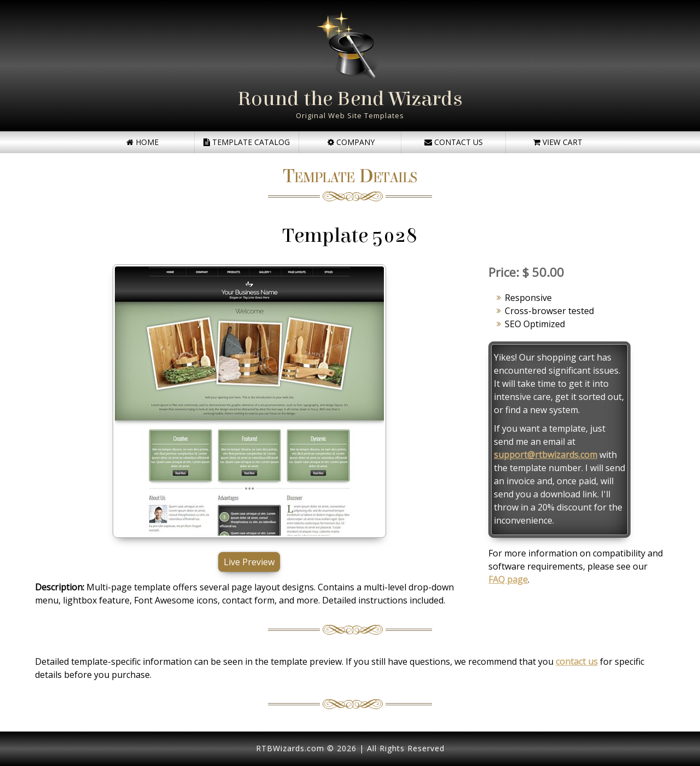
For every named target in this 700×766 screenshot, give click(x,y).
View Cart (558, 142)
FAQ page (508, 579)
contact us (577, 661)
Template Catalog (247, 142)
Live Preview (249, 562)
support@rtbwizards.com (546, 455)
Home (142, 142)
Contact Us (454, 142)
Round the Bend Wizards (350, 99)
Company (351, 142)
